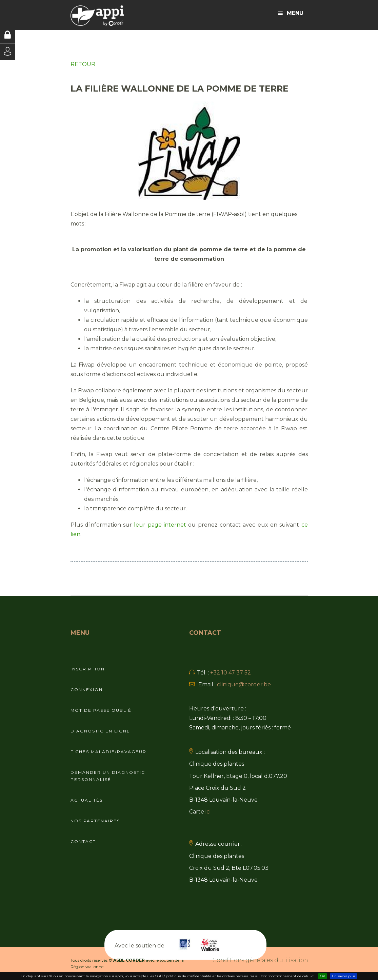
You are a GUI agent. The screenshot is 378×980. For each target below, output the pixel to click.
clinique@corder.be (244, 684)
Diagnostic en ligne (100, 731)
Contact (83, 841)
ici (208, 812)
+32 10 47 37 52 (231, 673)
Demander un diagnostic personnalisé (108, 776)
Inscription (88, 669)
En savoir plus (344, 976)
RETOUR (83, 64)
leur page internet (160, 525)
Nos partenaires (95, 821)
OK (323, 976)
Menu (291, 13)
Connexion (87, 690)
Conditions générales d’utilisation (260, 960)
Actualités (87, 800)
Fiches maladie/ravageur (108, 752)
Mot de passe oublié (101, 710)
